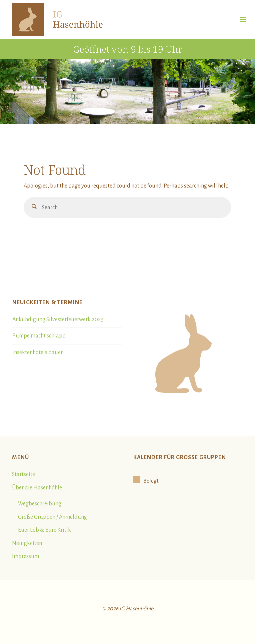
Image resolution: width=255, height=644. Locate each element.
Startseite (23, 474)
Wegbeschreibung (40, 504)
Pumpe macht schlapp (39, 336)
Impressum (25, 556)
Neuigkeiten (27, 543)
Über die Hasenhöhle (37, 488)
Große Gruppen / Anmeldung (52, 517)
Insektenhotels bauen (38, 352)
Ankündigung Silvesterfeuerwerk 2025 (58, 320)
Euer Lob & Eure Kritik (44, 530)
